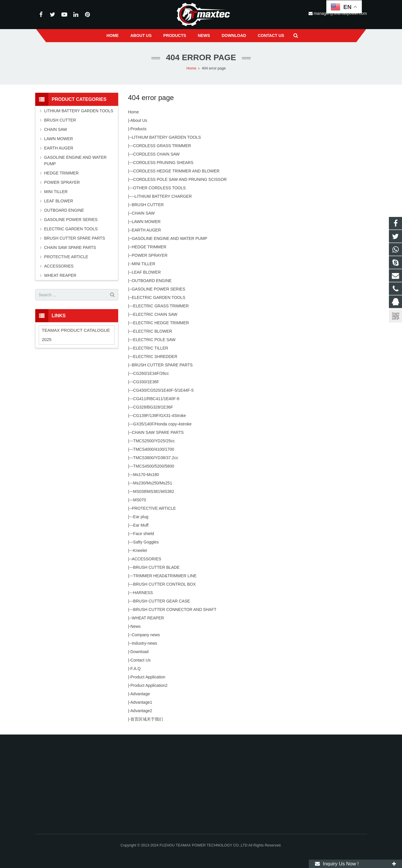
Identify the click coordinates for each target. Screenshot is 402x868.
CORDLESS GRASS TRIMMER (162, 146)
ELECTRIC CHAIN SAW (155, 314)
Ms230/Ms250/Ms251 (153, 483)
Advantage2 (141, 711)
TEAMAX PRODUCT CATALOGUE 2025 (76, 335)
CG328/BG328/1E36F (153, 407)
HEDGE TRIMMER (149, 247)
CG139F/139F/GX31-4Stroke (159, 416)
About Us (139, 120)
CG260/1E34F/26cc (151, 373)
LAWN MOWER (146, 222)
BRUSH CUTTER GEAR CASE (161, 601)
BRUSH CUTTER (148, 205)
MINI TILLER (144, 264)
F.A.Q (136, 669)
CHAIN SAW (143, 213)
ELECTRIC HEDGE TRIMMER (161, 323)
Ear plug (141, 517)
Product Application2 (149, 685)
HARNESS (143, 593)
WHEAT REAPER (148, 618)
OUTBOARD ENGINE (152, 281)
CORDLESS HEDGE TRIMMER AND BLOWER (176, 171)
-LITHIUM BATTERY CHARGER (162, 196)
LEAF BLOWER (146, 272)
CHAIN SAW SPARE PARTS (158, 432)
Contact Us (140, 660)
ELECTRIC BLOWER (153, 331)
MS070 (139, 500)
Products (138, 129)
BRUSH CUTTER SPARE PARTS (162, 365)
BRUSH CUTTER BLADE (156, 567)
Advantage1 (141, 702)
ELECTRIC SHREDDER (155, 357)
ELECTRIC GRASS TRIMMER (161, 306)
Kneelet (140, 550)
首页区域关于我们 (147, 719)
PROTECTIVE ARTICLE (154, 508)
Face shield (144, 534)
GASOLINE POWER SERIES (159, 289)
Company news (146, 635)
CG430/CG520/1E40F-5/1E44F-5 (163, 390)
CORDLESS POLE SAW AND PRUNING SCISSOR (180, 179)
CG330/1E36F (146, 382)
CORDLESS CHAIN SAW (156, 154)
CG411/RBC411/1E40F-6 (156, 399)
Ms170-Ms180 (146, 475)
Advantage (140, 694)
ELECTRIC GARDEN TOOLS (159, 297)
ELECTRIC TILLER (150, 348)
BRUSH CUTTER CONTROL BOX (164, 584)
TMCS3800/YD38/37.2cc (156, 458)
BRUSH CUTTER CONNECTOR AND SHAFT (175, 609)
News (136, 626)
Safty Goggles (146, 542)
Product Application (148, 677)
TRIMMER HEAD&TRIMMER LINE (165, 576)
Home (133, 112)
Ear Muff (141, 525)
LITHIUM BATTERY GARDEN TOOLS (167, 137)
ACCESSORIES (147, 559)
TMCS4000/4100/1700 (154, 449)
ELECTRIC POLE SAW (154, 340)
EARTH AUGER (146, 230)
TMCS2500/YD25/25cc (154, 441)
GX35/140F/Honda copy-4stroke (162, 424)
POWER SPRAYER (150, 255)
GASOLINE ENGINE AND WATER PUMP (170, 238)
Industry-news (145, 643)
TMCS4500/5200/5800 (154, 466)
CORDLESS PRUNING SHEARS (163, 163)
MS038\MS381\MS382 (154, 491)
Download (139, 652)
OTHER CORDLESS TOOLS (159, 188)
